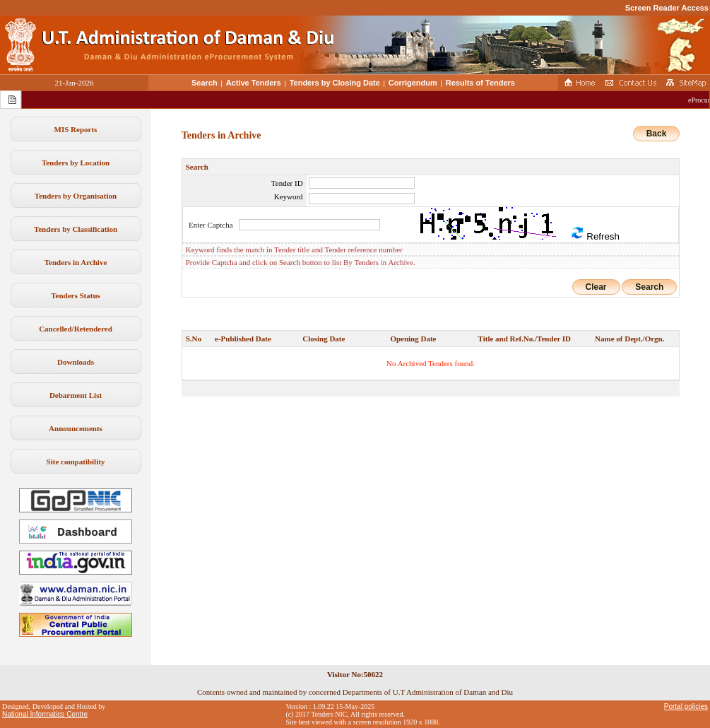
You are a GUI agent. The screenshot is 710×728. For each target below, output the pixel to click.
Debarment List (76, 395)
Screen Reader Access (667, 8)
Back (657, 134)
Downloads (76, 362)
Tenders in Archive (76, 262)
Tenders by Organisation (76, 196)
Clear (596, 287)
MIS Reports (76, 129)
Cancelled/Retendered (76, 329)
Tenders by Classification (76, 229)
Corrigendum (413, 83)
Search (205, 83)
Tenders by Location (76, 163)
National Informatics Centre (45, 714)
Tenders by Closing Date (335, 83)
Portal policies (686, 706)
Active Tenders (254, 83)
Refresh (595, 234)
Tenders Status (76, 295)
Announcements (76, 428)
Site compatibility (76, 462)
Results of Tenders (480, 83)
